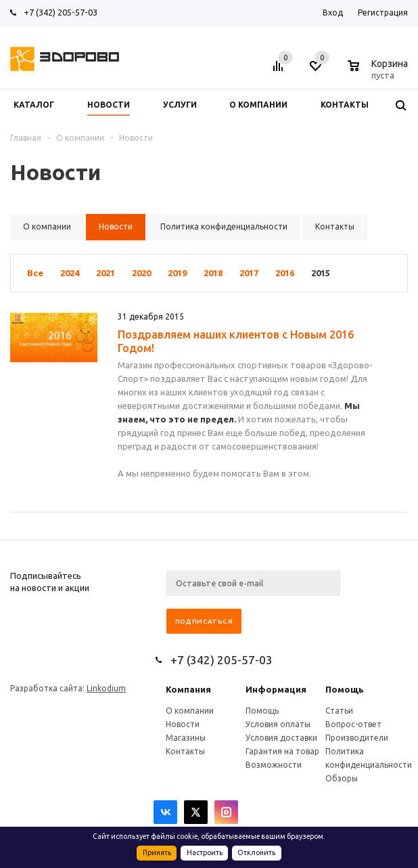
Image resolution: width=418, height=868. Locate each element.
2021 (106, 273)
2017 (249, 273)
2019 (177, 273)
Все (35, 273)
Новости (183, 724)
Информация (276, 689)
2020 (141, 273)
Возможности (274, 765)
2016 (285, 273)
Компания (188, 689)
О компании (190, 711)
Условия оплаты (278, 724)
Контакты (185, 751)
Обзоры (342, 778)
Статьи (339, 711)
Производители (357, 738)
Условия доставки (281, 738)
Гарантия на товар (282, 751)
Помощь (345, 689)
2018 (213, 273)
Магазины (186, 738)
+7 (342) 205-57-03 (61, 12)
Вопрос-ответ (353, 724)
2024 (70, 273)
